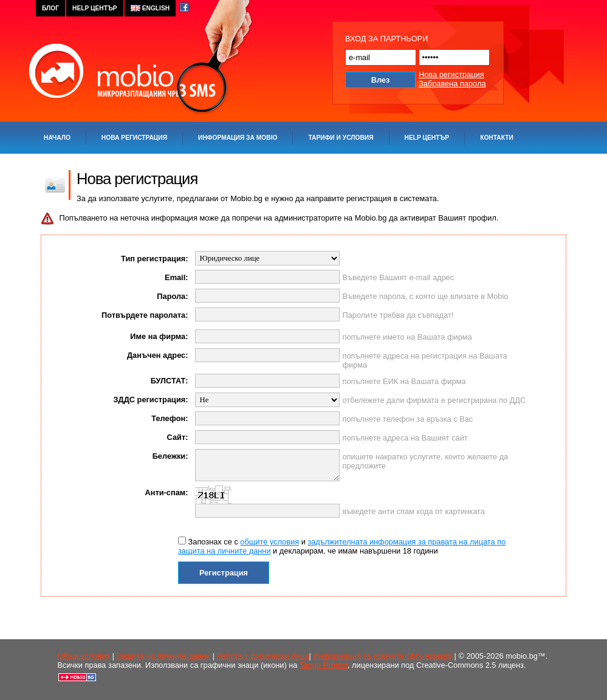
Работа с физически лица (263, 656)
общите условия (269, 542)
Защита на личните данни (163, 656)
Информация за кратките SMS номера (382, 656)
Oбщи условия (84, 656)
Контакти (497, 138)
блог (50, 8)
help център (95, 8)
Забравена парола (452, 84)
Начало (57, 138)
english (150, 8)
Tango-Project (324, 665)
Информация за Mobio (238, 138)
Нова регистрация (451, 74)
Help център (427, 138)
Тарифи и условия (341, 138)
